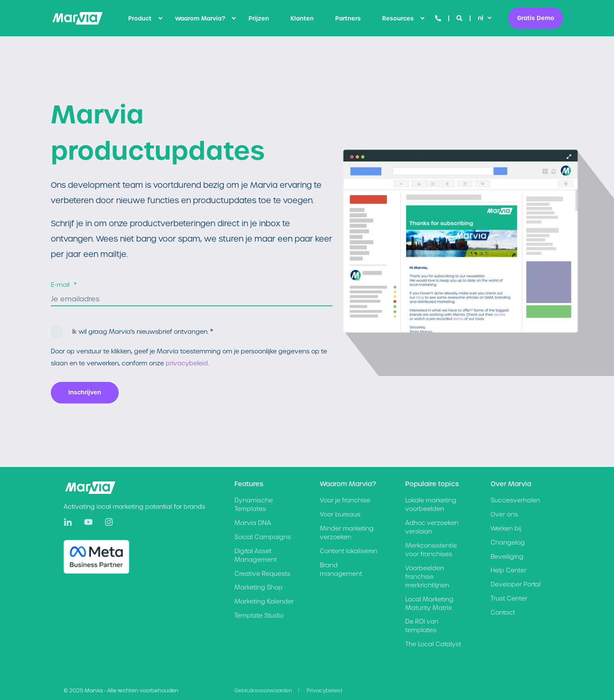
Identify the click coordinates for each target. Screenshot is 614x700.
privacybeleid (187, 363)
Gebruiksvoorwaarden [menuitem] (263, 690)
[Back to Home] (77, 18)
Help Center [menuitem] (509, 570)
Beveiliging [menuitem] (507, 557)
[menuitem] (160, 18)
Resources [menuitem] (398, 18)
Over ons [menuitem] (504, 514)
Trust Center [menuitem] (509, 598)
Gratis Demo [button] (536, 18)
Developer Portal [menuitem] (516, 584)
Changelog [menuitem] (508, 542)
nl (481, 18)
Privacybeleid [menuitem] (324, 690)
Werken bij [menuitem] (506, 528)
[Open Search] (460, 18)
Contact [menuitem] (503, 612)
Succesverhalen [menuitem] (515, 500)
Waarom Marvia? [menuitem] (200, 18)
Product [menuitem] (140, 18)
